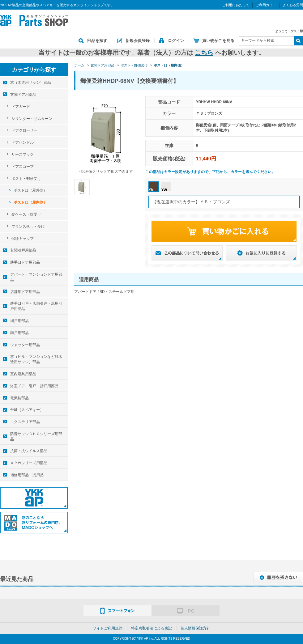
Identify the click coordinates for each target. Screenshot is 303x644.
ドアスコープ (23, 167)
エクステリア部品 (25, 422)
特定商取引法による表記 (151, 628)
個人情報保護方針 (195, 628)
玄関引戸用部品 (23, 250)
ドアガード (21, 107)
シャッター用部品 (25, 345)
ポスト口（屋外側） (30, 190)
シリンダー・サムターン (32, 119)
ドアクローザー (24, 130)
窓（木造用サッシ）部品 (31, 83)
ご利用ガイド (266, 5)
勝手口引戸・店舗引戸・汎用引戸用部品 (36, 306)
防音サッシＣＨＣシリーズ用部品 (36, 436)
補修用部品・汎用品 (27, 475)
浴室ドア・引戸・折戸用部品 (34, 386)
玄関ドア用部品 (23, 95)
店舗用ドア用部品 (25, 292)
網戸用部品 (19, 321)
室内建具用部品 (23, 374)
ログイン (176, 41)
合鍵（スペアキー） (27, 410)
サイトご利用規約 (108, 628)
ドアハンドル (23, 142)
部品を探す (97, 41)
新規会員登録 (138, 41)
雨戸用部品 (19, 333)
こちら (204, 53)
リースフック (23, 155)
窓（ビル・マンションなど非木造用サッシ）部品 (36, 359)
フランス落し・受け (28, 227)
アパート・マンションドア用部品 (36, 277)
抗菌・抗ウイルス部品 (29, 451)
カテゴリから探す (34, 70)
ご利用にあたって (236, 5)
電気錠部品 (19, 398)
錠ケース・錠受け (26, 214)
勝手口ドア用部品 (25, 262)
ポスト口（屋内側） (30, 202)
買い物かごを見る (218, 41)
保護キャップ (23, 239)
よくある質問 (293, 5)
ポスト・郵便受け (26, 179)
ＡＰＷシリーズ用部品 (29, 463)
